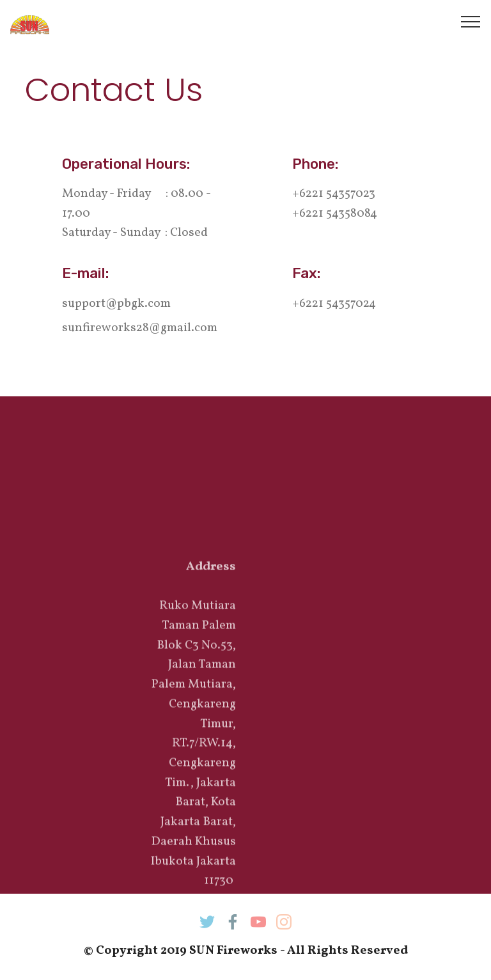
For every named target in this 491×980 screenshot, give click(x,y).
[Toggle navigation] (471, 21)
